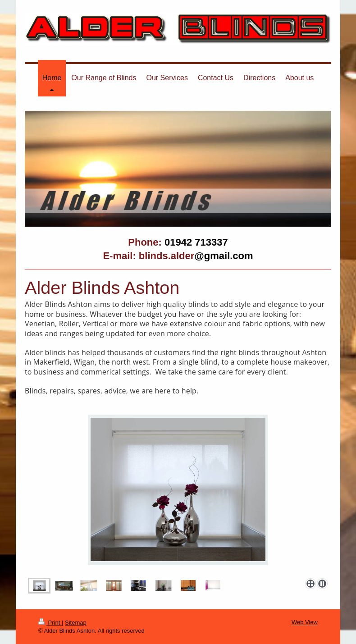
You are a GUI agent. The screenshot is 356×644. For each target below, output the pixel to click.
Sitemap (76, 623)
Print (50, 623)
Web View (305, 622)
